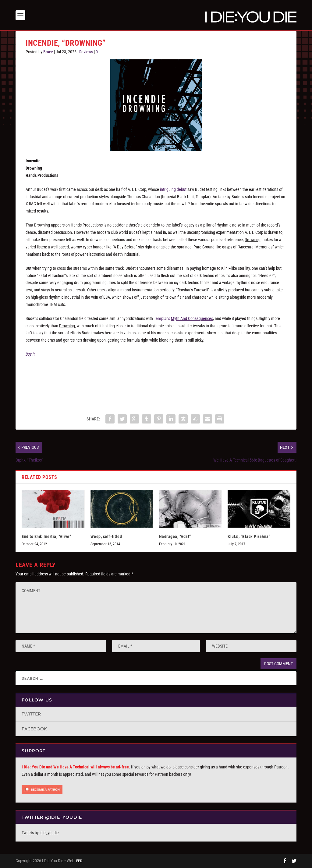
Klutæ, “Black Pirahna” (249, 536)
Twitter (31, 714)
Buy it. (31, 354)
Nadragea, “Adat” (175, 536)
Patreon (281, 767)
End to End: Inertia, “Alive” (46, 536)
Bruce (48, 52)
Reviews (86, 52)
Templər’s (183, 318)
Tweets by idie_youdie (40, 833)
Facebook (34, 729)
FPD (79, 861)
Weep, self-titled (106, 536)
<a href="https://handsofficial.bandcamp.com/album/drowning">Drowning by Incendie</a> (156, 383)
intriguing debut (173, 189)
